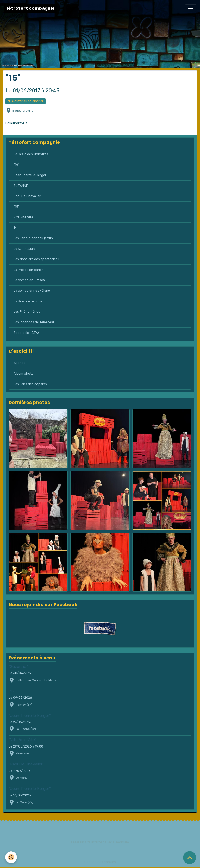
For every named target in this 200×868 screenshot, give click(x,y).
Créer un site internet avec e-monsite (100, 842)
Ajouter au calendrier (26, 101)
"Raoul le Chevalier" (26, 764)
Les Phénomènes (27, 312)
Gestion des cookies (100, 862)
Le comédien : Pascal (30, 280)
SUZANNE (21, 186)
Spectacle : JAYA (26, 333)
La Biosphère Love (28, 301)
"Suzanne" (18, 667)
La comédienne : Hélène (32, 291)
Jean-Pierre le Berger (30, 175)
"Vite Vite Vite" (23, 740)
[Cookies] (11, 857)
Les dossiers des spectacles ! (36, 259)
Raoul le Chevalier (27, 196)
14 (15, 228)
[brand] (30, 8)
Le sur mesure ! (25, 249)
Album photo (24, 374)
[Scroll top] (190, 858)
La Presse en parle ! (28, 270)
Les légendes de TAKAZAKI (34, 322)
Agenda (20, 363)
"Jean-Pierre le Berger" (30, 716)
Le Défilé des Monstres (31, 154)
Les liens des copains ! (31, 384)
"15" (17, 207)
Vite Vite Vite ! (24, 217)
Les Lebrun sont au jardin (33, 238)
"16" (16, 165)
